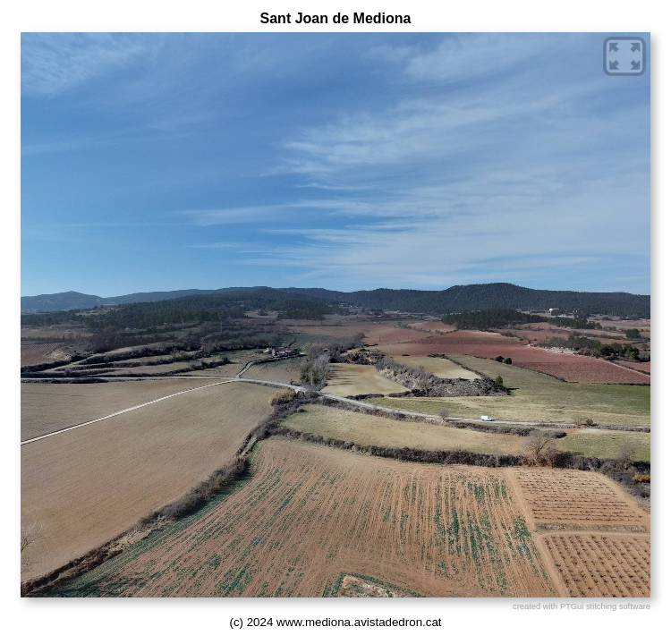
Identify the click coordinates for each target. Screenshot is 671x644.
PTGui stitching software (605, 606)
